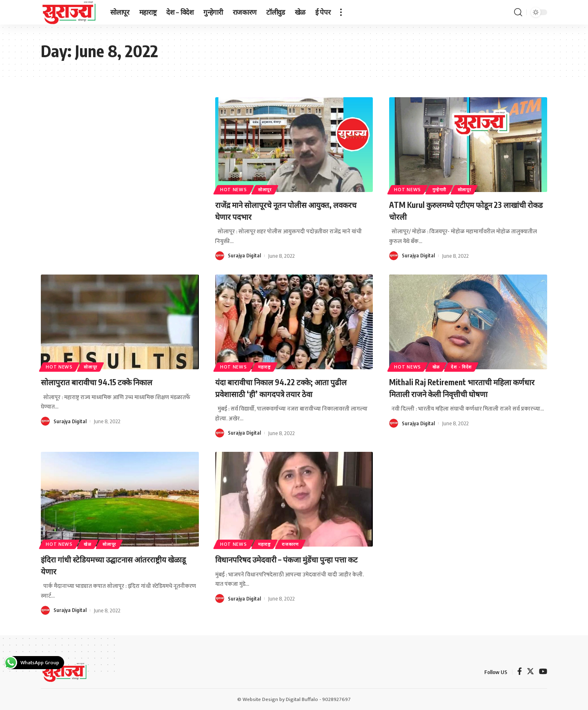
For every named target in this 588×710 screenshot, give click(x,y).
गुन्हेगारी (445, 189)
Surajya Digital (245, 256)
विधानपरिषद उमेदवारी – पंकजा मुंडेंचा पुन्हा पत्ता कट (293, 565)
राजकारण (301, 543)
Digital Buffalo (302, 699)
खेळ (442, 366)
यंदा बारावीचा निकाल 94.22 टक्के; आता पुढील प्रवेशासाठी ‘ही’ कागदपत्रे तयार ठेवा (292, 387)
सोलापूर (271, 189)
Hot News (236, 189)
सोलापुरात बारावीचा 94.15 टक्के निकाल (107, 382)
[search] (518, 12)
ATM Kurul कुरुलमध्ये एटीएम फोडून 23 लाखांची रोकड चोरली (454, 210)
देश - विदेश (471, 366)
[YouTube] (543, 672)
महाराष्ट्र (270, 366)
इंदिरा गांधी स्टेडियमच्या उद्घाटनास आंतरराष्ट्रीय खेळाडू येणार (115, 565)
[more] (341, 12)
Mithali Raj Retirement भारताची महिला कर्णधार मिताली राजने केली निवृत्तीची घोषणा (461, 387)
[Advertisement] (120, 158)
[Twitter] (530, 672)
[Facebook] (520, 672)
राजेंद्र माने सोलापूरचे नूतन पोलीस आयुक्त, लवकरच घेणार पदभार (283, 210)
